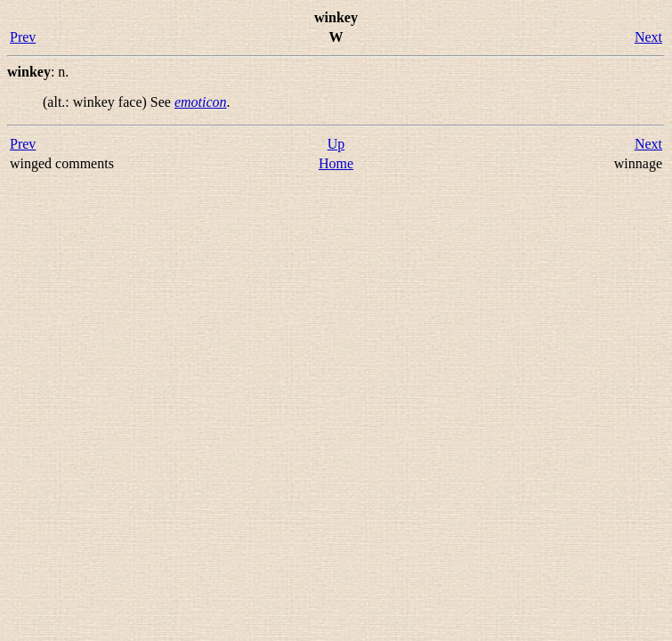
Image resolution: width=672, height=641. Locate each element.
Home (336, 163)
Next (648, 37)
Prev (23, 37)
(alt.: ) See (109, 102)
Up (336, 144)
